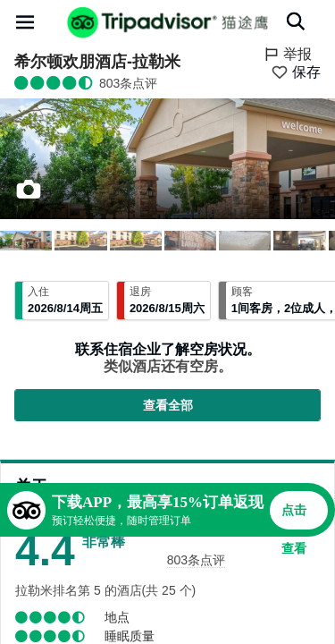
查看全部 (168, 405)
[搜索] (296, 21)
